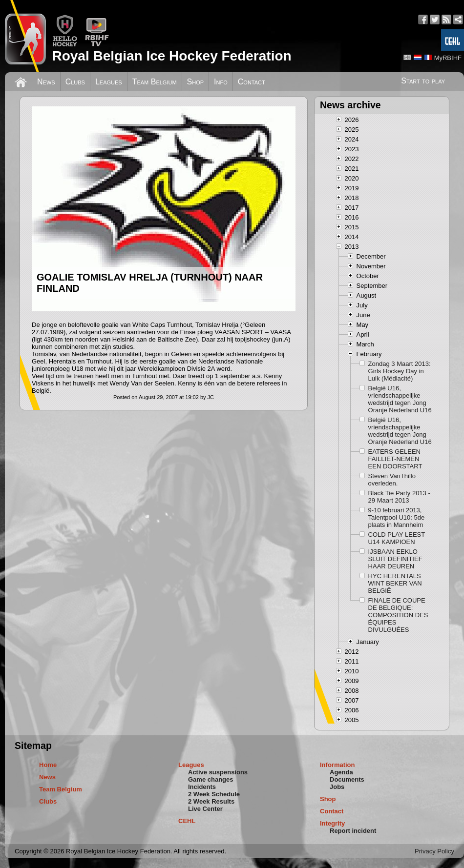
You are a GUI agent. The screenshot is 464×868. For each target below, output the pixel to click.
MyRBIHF (448, 58)
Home (48, 765)
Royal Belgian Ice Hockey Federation (171, 56)
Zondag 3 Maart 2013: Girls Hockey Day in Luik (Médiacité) (400, 371)
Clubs (75, 82)
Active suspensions (218, 772)
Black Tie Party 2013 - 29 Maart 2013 (399, 497)
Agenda (341, 772)
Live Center (205, 809)
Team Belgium (155, 82)
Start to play (423, 81)
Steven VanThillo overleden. (392, 480)
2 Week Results (211, 801)
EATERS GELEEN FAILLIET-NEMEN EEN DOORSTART (395, 459)
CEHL (187, 821)
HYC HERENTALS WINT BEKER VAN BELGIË (395, 583)
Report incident (353, 831)
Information (337, 765)
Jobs (337, 787)
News (46, 82)
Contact (252, 82)
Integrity (332, 823)
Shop (196, 82)
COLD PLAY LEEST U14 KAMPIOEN (397, 538)
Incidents (202, 787)
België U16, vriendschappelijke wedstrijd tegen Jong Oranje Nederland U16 (400, 399)
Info (221, 82)
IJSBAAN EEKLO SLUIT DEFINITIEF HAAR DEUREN (395, 559)
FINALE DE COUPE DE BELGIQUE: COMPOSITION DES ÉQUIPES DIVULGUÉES (398, 615)
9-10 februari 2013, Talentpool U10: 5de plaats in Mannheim (397, 517)
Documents (347, 779)
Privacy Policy (434, 851)
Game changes (211, 779)
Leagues (109, 82)
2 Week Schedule (214, 794)
